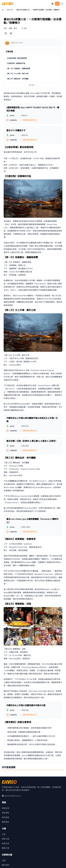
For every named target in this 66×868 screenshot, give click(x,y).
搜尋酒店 (5, 822)
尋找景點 (5, 813)
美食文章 (5, 843)
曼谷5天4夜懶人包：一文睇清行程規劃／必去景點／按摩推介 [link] (38, 10)
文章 (4, 834)
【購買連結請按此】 (30, 120)
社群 (4, 860)
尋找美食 (5, 817)
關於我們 (5, 865)
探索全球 (5, 808)
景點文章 (10, 10)
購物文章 (5, 848)
